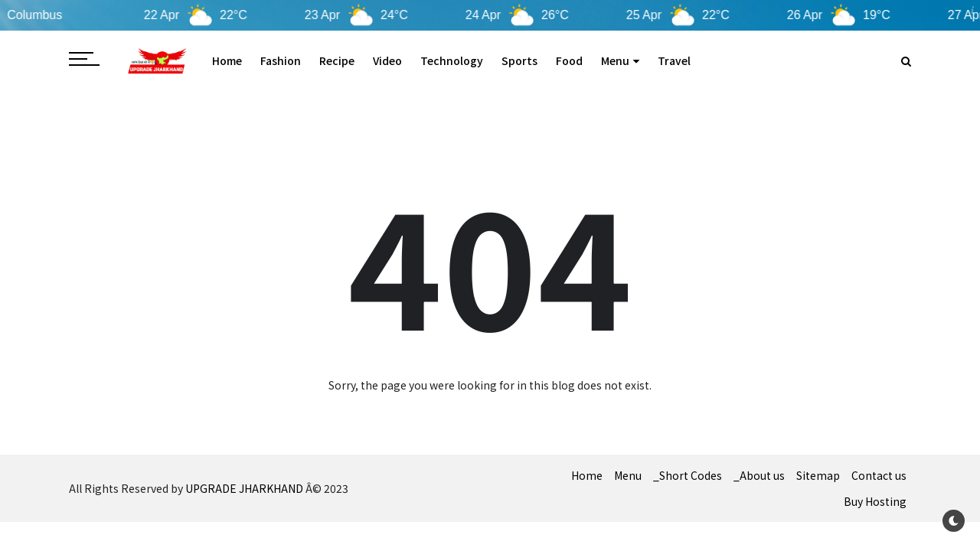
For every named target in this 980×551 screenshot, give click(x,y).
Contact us (879, 475)
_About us (759, 475)
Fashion (281, 60)
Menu (620, 60)
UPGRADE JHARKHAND (244, 488)
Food (569, 60)
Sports (519, 60)
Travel (674, 60)
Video (387, 60)
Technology (452, 60)
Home (227, 60)
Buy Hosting (875, 501)
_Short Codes (688, 475)
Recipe (337, 60)
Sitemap (818, 475)
